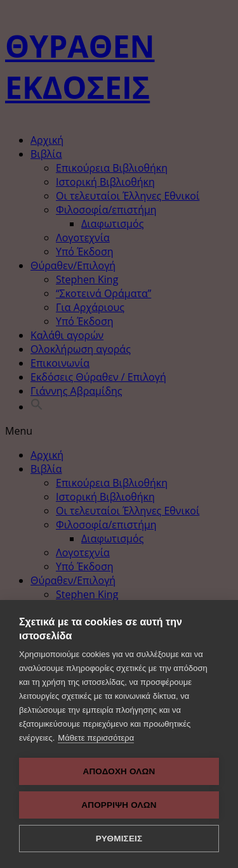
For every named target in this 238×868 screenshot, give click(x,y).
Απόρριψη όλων (119, 805)
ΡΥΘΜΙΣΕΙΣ (119, 839)
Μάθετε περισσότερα (96, 738)
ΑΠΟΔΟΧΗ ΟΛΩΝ (119, 771)
